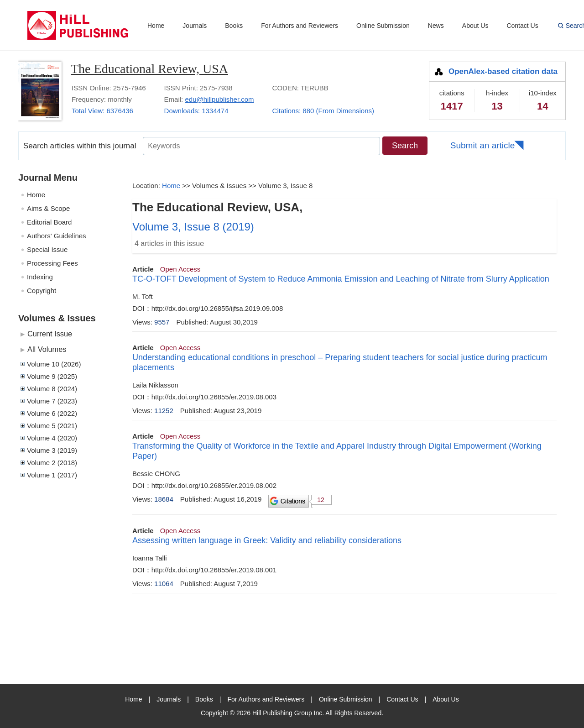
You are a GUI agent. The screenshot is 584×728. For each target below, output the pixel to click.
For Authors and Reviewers (300, 26)
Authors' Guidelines (57, 236)
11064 (164, 584)
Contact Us (522, 26)
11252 (164, 411)
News (436, 26)
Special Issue (47, 249)
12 (321, 500)
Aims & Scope (48, 208)
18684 (164, 499)
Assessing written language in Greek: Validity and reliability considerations (267, 540)
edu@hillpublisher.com (219, 99)
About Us (475, 26)
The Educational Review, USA (149, 69)
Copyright (42, 291)
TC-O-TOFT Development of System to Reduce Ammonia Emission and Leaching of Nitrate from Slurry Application (341, 279)
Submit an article (483, 145)
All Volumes (47, 349)
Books (234, 26)
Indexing (40, 277)
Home (156, 26)
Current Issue (50, 334)
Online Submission (383, 26)
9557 (162, 322)
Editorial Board (49, 222)
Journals (195, 26)
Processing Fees (52, 263)
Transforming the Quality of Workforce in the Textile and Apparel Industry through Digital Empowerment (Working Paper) (337, 451)
